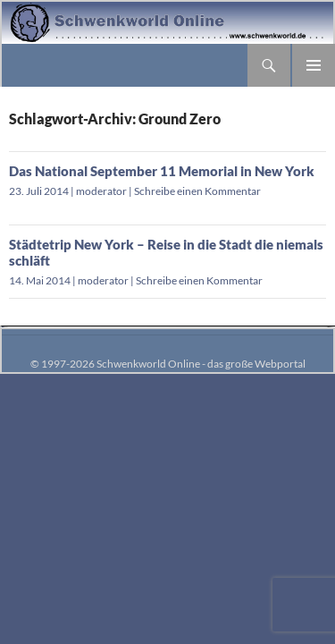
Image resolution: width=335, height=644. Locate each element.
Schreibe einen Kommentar (197, 191)
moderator (101, 191)
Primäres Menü (314, 65)
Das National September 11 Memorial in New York (162, 171)
